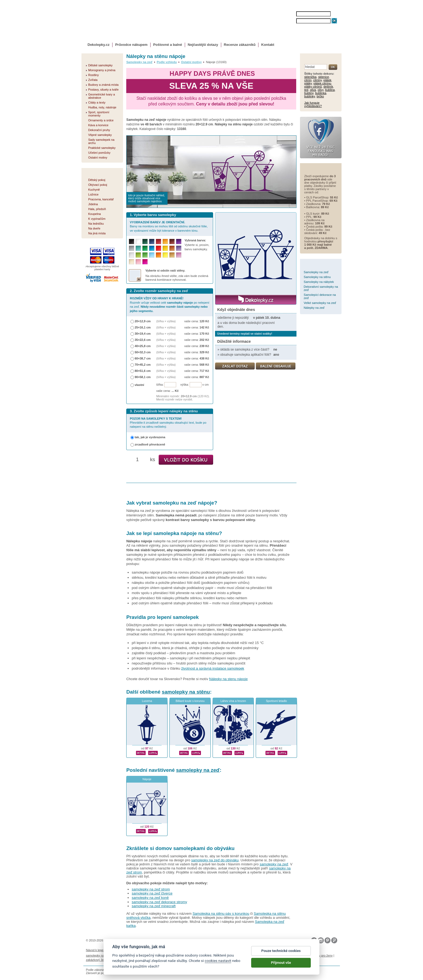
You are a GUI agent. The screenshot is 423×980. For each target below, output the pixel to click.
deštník (328, 87)
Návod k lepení (96, 950)
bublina (330, 90)
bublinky (310, 96)
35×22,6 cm (143, 340)
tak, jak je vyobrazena (150, 437)
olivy (321, 90)
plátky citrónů (313, 87)
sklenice (323, 77)
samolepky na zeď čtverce (152, 893)
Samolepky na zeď (139, 62)
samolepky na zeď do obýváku (215, 860)
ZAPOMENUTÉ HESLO (311, 26)
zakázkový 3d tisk (98, 960)
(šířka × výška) (166, 321)
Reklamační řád (249, 950)
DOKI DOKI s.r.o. (148, 940)
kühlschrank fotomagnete (184, 955)
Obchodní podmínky (175, 950)
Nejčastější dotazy (203, 45)
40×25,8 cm (143, 346)
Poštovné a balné (168, 45)
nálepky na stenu (299, 955)
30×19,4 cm (143, 334)
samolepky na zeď (198, 770)
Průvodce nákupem (131, 45)
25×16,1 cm (143, 327)
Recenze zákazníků (240, 45)
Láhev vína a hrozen (233, 701)
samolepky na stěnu (186, 692)
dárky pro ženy (323, 955)
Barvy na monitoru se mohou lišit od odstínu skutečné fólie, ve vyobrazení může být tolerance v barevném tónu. (169, 226)
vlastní (139, 385)
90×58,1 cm (143, 377)
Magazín (153, 950)
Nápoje (147, 779)
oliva (313, 90)
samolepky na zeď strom (151, 889)
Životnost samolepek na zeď (127, 950)
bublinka (321, 93)
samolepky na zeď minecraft (154, 906)
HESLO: (291, 21)
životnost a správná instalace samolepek (213, 668)
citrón (308, 80)
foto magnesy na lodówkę (220, 955)
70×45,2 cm (143, 365)
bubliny (309, 93)
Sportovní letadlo (277, 701)
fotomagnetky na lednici (129, 955)
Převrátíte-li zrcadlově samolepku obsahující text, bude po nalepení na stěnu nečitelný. (168, 423)
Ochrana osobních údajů (207, 950)
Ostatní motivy (191, 62)
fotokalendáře (156, 955)
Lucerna (147, 701)
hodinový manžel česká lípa (130, 960)
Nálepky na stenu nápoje (228, 679)
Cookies (231, 950)
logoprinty (279, 955)
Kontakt (268, 45)
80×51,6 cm (143, 371)
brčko (320, 96)
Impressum (270, 950)
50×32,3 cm (143, 352)
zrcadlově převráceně (150, 444)
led (306, 90)
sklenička (310, 77)
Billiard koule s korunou (190, 701)
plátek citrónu (322, 83)
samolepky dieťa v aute (255, 955)
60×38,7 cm (143, 358)
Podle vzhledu (167, 62)
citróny (318, 80)
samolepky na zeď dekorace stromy (159, 902)
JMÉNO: (291, 14)
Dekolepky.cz (99, 45)
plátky (308, 83)
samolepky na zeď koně (150, 898)
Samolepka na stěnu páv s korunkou (221, 914)
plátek (327, 80)
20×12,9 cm (143, 321)
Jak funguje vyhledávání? (313, 104)
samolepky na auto (99, 955)
